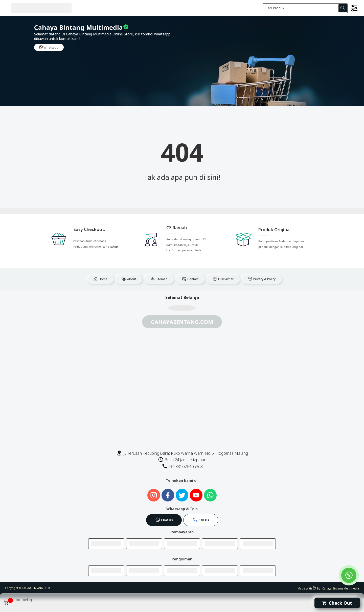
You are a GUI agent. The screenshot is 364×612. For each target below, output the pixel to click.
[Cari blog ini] (305, 8)
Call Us (201, 520)
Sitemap (159, 279)
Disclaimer (223, 279)
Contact (190, 279)
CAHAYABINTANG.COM (36, 588)
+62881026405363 (182, 467)
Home (101, 279)
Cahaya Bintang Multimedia (341, 588)
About (129, 279)
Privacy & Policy (262, 279)
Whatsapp (49, 47)
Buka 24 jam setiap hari (182, 460)
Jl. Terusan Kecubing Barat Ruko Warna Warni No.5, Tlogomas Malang (182, 453)
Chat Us (164, 520)
